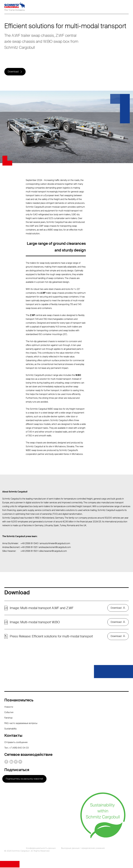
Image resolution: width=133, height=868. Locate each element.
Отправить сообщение (16, 743)
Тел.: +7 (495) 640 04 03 (16, 748)
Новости (9, 707)
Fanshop (8, 718)
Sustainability (10, 729)
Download (13, 72)
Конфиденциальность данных (41, 849)
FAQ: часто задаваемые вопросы (21, 724)
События (9, 713)
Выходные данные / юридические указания (83, 849)
